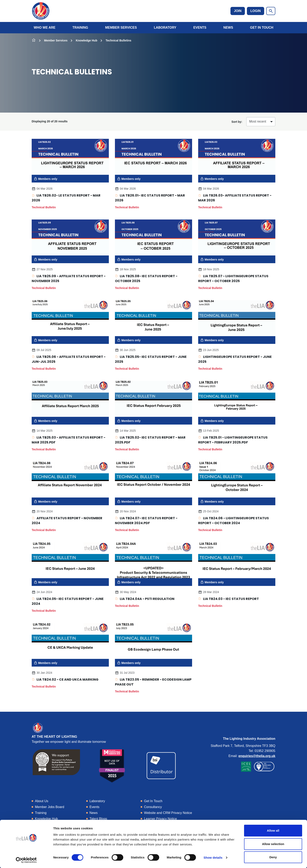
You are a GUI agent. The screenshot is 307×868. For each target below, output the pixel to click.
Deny (273, 857)
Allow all (273, 831)
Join (238, 11)
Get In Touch (262, 28)
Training (80, 28)
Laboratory (165, 28)
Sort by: (237, 122)
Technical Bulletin (44, 207)
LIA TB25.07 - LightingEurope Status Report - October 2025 (233, 279)
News (228, 28)
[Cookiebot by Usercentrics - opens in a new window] (26, 860)
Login (256, 11)
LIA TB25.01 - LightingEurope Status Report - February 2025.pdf (233, 440)
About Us (42, 801)
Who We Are (45, 28)
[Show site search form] (271, 11)
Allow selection (273, 844)
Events (200, 28)
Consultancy (153, 807)
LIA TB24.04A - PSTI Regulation (145, 599)
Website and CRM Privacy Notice (168, 813)
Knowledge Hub (86, 40)
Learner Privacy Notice (160, 819)
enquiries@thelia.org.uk (257, 756)
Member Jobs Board (50, 807)
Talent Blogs (98, 819)
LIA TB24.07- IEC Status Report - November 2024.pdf (146, 521)
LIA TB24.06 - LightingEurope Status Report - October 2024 (233, 521)
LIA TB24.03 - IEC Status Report (229, 599)
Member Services (121, 28)
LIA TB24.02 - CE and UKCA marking (65, 680)
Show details (213, 858)
